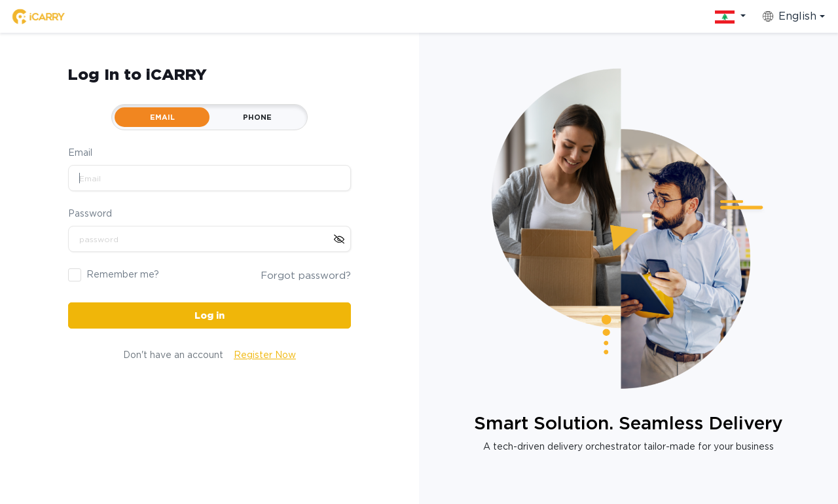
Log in (209, 315)
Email (80, 153)
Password (90, 213)
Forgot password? (306, 276)
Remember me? (123, 274)
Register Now (265, 355)
